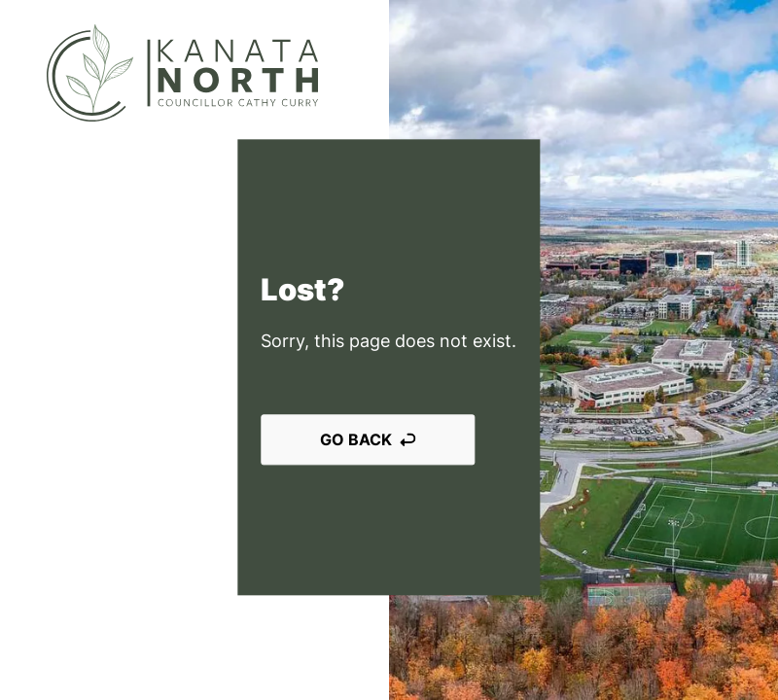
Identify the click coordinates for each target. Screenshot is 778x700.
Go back (368, 439)
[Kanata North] (182, 73)
